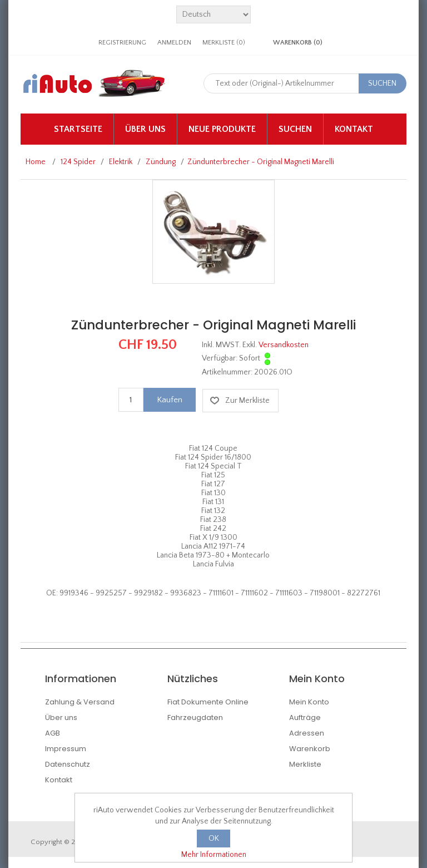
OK (214, 839)
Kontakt (354, 129)
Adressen (307, 733)
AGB (53, 733)
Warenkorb (310, 749)
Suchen (295, 129)
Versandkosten (284, 345)
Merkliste (305, 764)
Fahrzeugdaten (195, 717)
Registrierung (122, 43)
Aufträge (305, 717)
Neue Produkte (222, 129)
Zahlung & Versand (80, 702)
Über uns (145, 129)
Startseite (78, 129)
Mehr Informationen (214, 855)
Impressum (66, 749)
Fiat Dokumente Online (208, 702)
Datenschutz (68, 764)
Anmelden (174, 43)
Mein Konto (309, 702)
